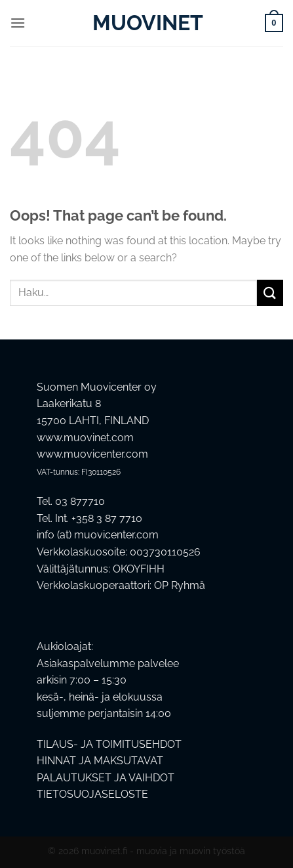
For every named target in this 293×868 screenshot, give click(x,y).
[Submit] (270, 293)
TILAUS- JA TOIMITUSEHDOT (109, 744)
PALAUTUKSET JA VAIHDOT (106, 778)
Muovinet (147, 23)
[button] (18, 23)
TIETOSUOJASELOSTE (92, 794)
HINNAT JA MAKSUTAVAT (100, 761)
